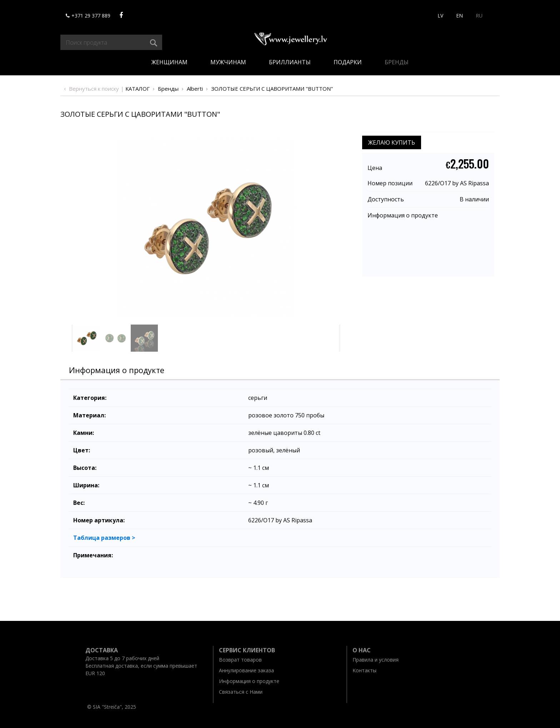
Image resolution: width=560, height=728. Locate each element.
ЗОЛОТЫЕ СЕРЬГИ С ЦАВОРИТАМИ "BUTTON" (272, 89)
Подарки (348, 62)
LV (440, 16)
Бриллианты (290, 62)
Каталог (137, 89)
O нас (362, 650)
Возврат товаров (240, 660)
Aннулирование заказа (246, 670)
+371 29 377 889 (88, 16)
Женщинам (169, 62)
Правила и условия (376, 660)
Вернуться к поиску (94, 89)
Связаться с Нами (241, 692)
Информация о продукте (403, 215)
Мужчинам (228, 62)
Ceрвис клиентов (247, 650)
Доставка (102, 650)
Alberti (195, 89)
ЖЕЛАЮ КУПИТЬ (392, 142)
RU (479, 16)
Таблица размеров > (104, 538)
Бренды (397, 62)
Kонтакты (364, 670)
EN (459, 16)
